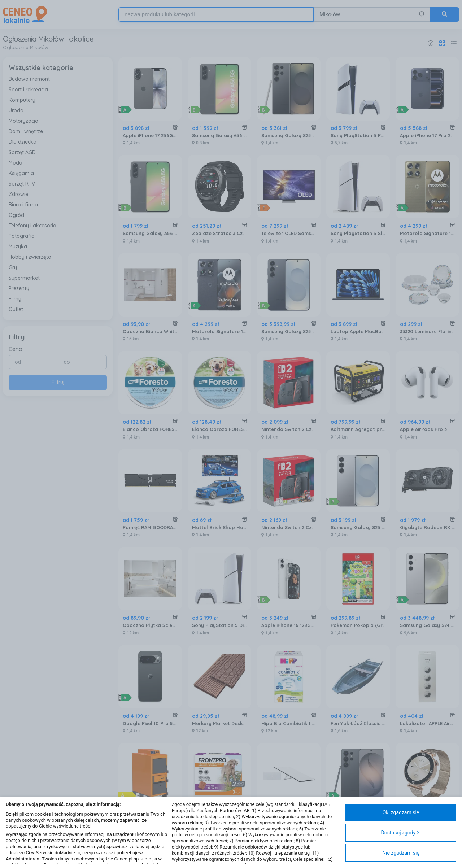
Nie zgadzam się (401, 853)
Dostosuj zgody (400, 833)
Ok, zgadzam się (401, 812)
